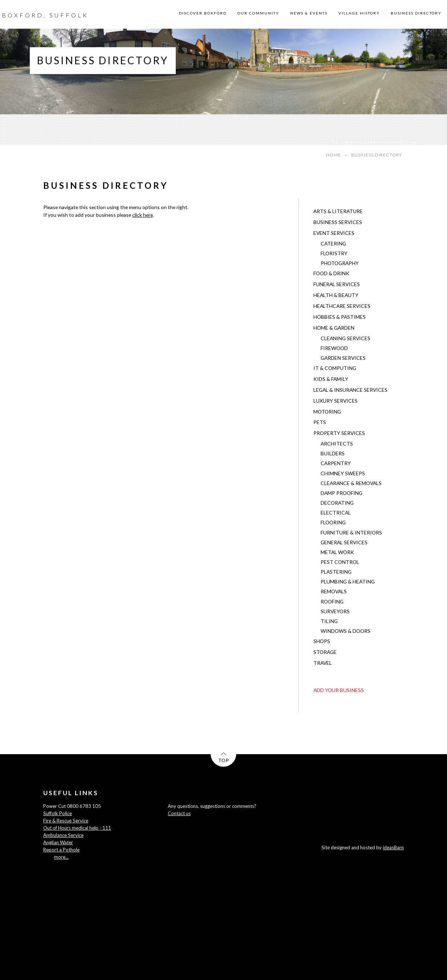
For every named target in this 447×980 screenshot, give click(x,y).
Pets (320, 422)
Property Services (339, 433)
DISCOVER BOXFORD (203, 13)
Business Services (338, 222)
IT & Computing (335, 368)
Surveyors (335, 611)
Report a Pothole (61, 850)
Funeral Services (337, 284)
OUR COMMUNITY (258, 13)
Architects (337, 444)
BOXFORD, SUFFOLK (45, 15)
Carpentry (336, 463)
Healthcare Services (342, 306)
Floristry (334, 253)
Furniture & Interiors (351, 532)
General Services (344, 542)
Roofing (332, 601)
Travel (323, 663)
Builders (333, 453)
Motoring (327, 412)
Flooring (333, 522)
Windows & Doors (346, 631)
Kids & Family (331, 379)
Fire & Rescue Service (66, 821)
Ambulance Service (63, 835)
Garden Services (343, 358)
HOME (334, 155)
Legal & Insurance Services (350, 390)
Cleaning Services (346, 338)
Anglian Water (58, 842)
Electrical (336, 513)
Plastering (336, 572)
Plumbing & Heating (348, 582)
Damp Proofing (342, 493)
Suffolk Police (58, 813)
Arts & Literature (338, 211)
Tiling (329, 621)
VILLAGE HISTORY (359, 13)
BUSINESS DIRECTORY (416, 13)
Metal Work (337, 552)
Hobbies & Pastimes (340, 317)
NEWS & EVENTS (309, 13)
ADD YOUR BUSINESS (339, 690)
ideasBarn (393, 847)
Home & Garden (334, 328)
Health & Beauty (336, 295)
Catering (333, 243)
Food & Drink (331, 273)
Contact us (179, 813)
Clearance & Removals (351, 483)
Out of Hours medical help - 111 (77, 828)
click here (143, 215)
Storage (325, 652)
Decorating (337, 503)
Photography (340, 263)
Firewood (334, 348)
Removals (334, 591)
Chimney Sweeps (343, 473)
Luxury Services (336, 401)
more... (61, 857)
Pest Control (340, 562)
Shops (322, 641)
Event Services (334, 233)
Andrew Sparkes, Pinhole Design (381, 142)
